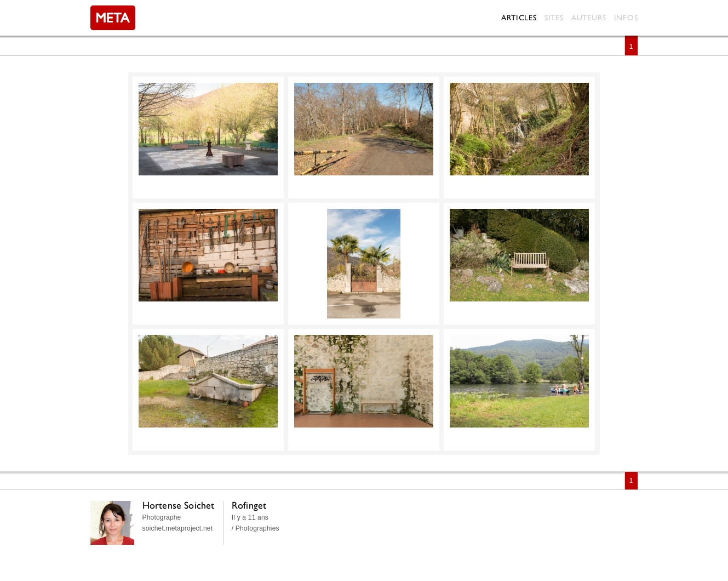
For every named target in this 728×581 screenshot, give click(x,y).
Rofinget (249, 505)
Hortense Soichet (179, 505)
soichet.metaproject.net (178, 528)
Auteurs (589, 18)
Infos (626, 18)
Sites (554, 18)
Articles (519, 18)
